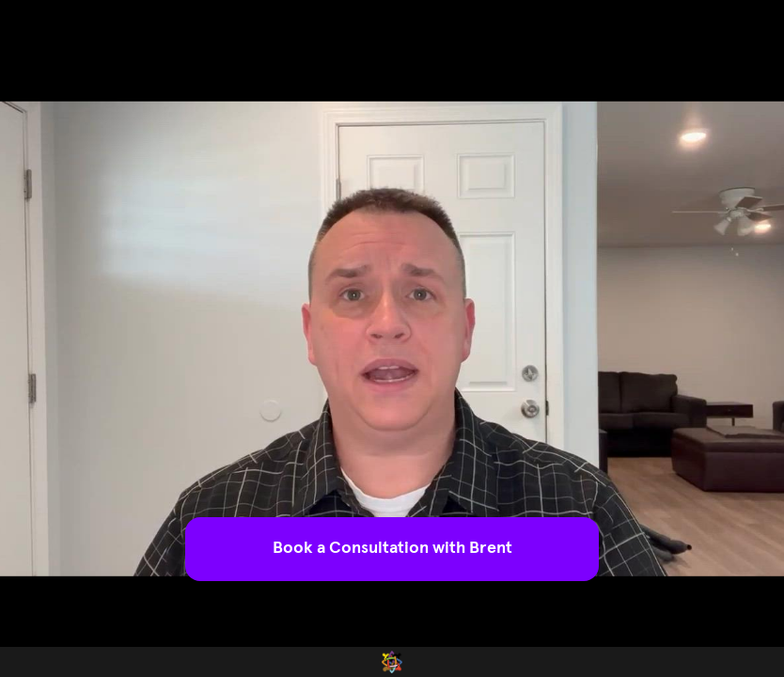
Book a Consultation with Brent (392, 548)
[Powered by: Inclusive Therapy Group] (392, 662)
